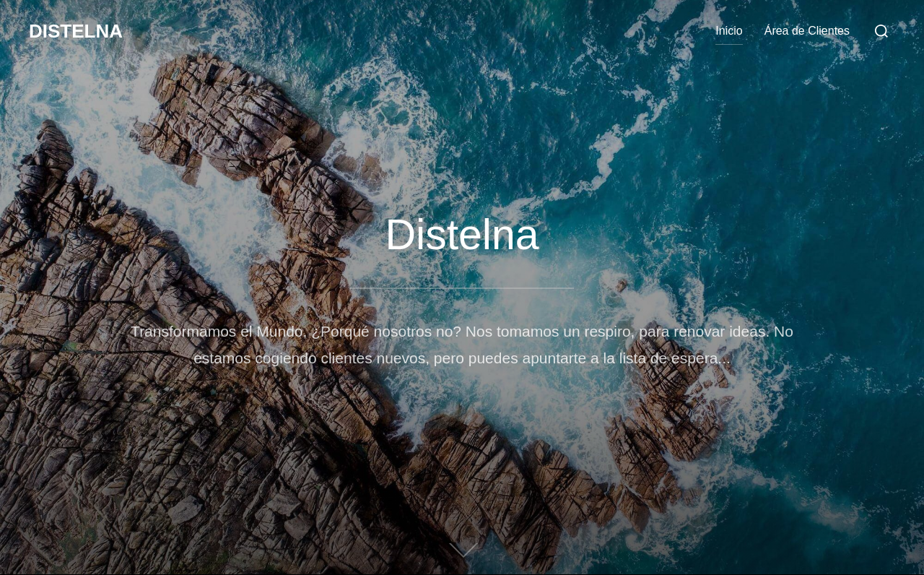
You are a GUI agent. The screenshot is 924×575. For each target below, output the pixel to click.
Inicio (729, 31)
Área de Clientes (807, 31)
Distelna (76, 31)
